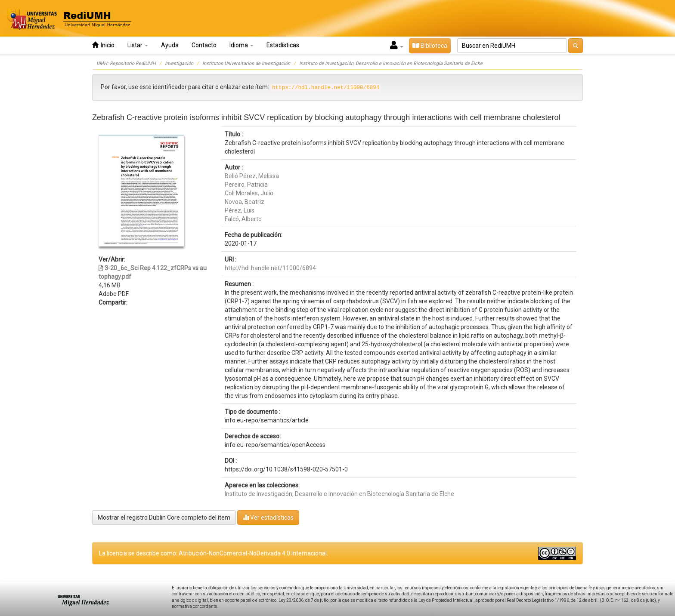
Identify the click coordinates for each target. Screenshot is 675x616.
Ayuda (170, 45)
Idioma (242, 45)
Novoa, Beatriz (245, 202)
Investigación (179, 63)
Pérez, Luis (240, 210)
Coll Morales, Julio (249, 193)
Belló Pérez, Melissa (252, 176)
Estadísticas (283, 45)
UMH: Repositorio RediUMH (126, 63)
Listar (138, 45)
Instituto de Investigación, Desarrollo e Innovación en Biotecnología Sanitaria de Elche (391, 63)
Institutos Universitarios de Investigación (246, 63)
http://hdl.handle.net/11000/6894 (270, 268)
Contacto (204, 45)
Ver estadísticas (268, 517)
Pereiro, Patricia (246, 185)
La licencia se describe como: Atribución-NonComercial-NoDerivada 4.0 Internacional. (214, 553)
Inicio (103, 45)
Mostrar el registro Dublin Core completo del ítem (164, 517)
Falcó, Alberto (243, 219)
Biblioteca (430, 46)
